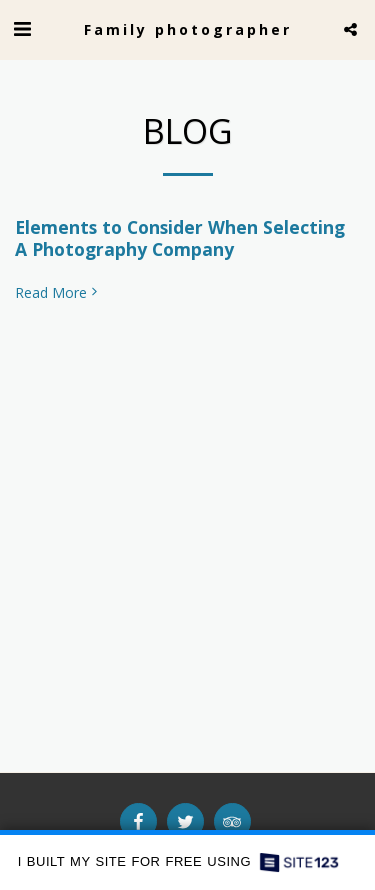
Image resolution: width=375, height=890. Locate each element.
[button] (22, 28)
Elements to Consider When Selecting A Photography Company (180, 238)
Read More (58, 293)
